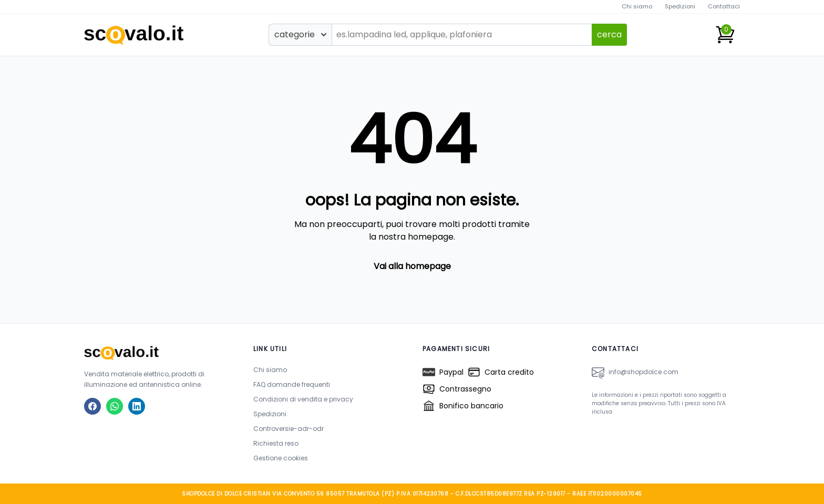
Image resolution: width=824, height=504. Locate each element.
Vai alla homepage (412, 266)
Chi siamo (637, 6)
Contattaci (724, 6)
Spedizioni (680, 6)
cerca (609, 34)
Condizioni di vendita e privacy (303, 399)
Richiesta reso (276, 443)
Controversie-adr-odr (289, 429)
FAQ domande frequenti (292, 384)
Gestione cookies (281, 458)
